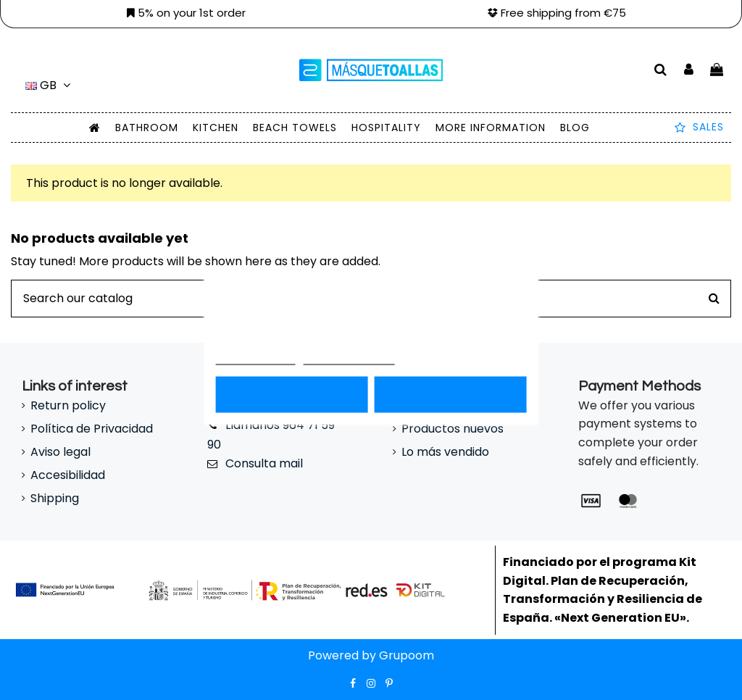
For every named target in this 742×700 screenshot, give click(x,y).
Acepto (450, 395)
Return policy (68, 405)
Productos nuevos (453, 429)
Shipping (55, 498)
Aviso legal (61, 452)
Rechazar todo (292, 395)
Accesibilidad (68, 475)
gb (50, 85)
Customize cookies (349, 358)
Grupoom (407, 655)
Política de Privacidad (92, 429)
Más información (256, 358)
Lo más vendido (445, 452)
